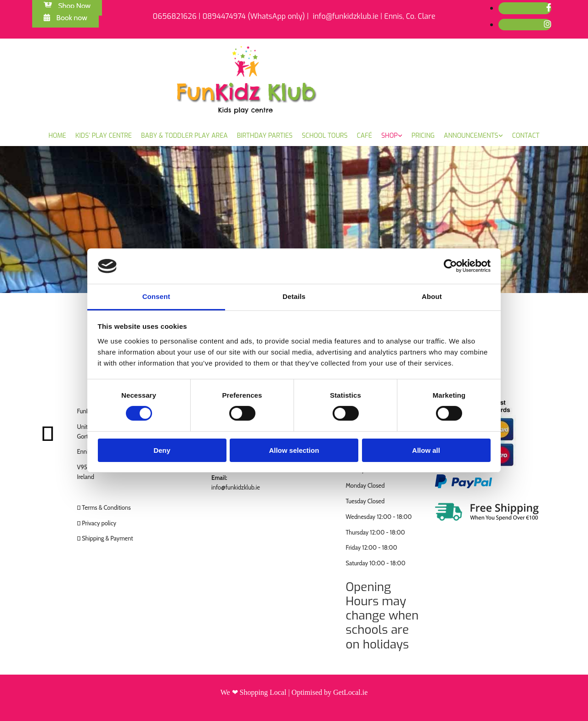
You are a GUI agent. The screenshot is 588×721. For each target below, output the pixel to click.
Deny (162, 450)
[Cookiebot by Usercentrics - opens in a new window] (450, 266)
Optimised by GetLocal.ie (330, 692)
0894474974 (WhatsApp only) (254, 16)
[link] (392, 136)
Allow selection (294, 450)
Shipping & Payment (107, 538)
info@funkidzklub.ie (236, 487)
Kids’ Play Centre (104, 136)
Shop (390, 136)
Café (365, 136)
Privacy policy (99, 523)
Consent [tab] (156, 296)
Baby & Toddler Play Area (184, 136)
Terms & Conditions (106, 507)
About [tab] (432, 296)
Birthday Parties (265, 136)
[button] (65, 18)
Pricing (423, 136)
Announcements (471, 136)
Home (58, 136)
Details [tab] (294, 296)
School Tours (325, 136)
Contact (526, 136)
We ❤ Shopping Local (254, 692)
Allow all (426, 450)
